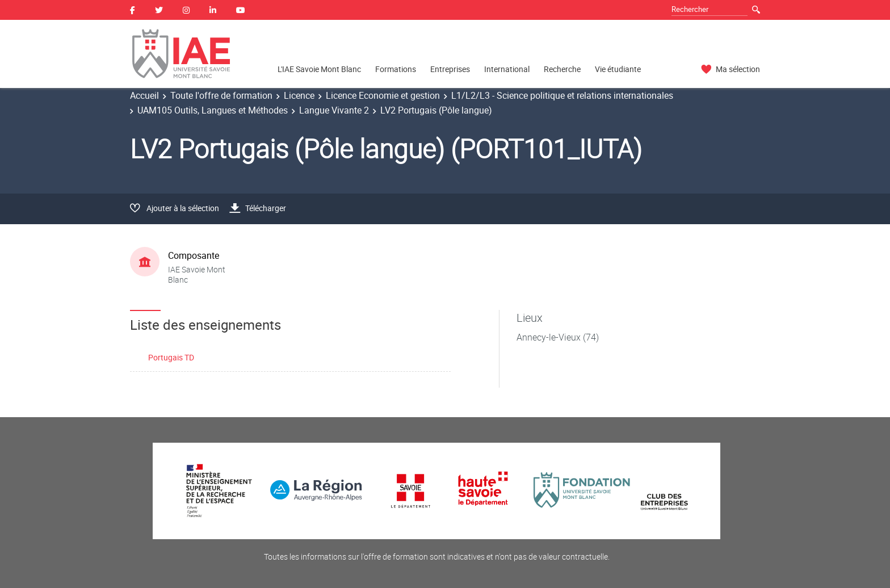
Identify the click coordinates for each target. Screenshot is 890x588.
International (507, 69)
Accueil (144, 95)
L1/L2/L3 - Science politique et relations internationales (562, 95)
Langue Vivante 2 (334, 110)
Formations (396, 69)
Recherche (562, 69)
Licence (299, 95)
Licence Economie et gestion (383, 95)
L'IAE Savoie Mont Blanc (319, 69)
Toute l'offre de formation (221, 95)
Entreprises (450, 69)
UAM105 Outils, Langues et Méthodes (213, 110)
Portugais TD (171, 357)
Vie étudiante (618, 69)
